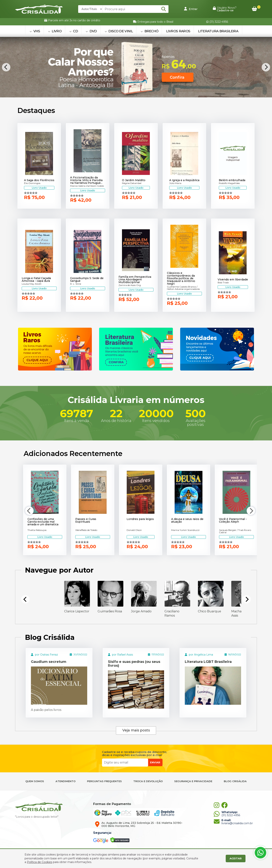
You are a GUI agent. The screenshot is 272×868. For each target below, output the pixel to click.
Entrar (191, 9)
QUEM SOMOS (35, 781)
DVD (91, 31)
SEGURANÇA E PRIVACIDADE (193, 781)
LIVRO (55, 31)
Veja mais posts (136, 730)
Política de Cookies (40, 862)
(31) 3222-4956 (217, 22)
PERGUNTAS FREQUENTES (104, 781)
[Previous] (6, 67)
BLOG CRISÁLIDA (235, 781)
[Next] (266, 67)
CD (74, 31)
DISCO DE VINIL (119, 31)
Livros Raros (178, 31)
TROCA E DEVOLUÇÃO (148, 781)
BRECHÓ (150, 31)
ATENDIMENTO (66, 781)
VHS (35, 31)
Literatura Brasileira (218, 31)
